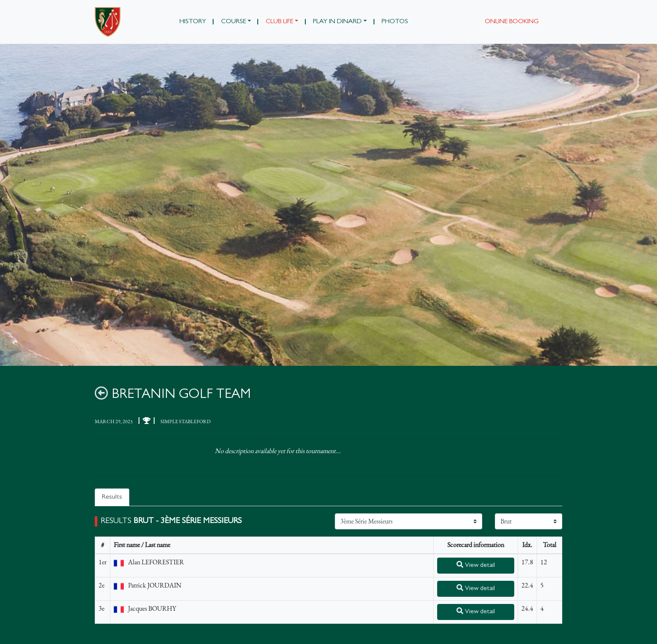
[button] (236, 22)
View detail (476, 565)
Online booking (512, 22)
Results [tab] (112, 497)
